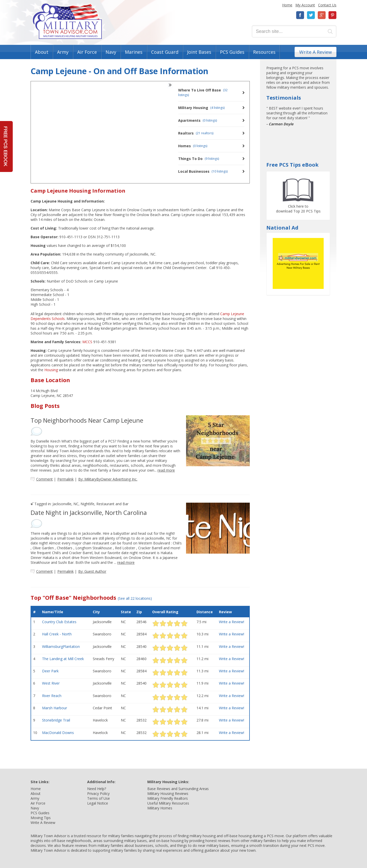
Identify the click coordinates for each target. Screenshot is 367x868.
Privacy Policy (98, 793)
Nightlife (87, 504)
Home (287, 5)
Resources (264, 52)
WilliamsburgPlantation (61, 646)
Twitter (311, 15)
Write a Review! (232, 622)
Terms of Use (99, 798)
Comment (44, 479)
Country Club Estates (59, 622)
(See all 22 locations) (135, 598)
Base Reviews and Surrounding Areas (178, 789)
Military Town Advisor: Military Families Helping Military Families (67, 21)
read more (166, 470)
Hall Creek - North (57, 634)
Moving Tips (41, 818)
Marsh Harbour (55, 708)
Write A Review (316, 52)
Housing (51, 370)
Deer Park (50, 671)
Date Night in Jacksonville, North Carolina (89, 512)
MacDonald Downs (58, 733)
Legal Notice (98, 803)
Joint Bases (199, 52)
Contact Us (327, 5)
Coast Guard (165, 52)
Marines (134, 52)
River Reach (52, 696)
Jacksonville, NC (65, 504)
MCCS (87, 342)
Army (63, 52)
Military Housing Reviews (168, 793)
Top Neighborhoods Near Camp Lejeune (87, 420)
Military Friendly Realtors (168, 798)
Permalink (65, 479)
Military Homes (160, 808)
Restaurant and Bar (112, 504)
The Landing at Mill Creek (63, 659)
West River (51, 683)
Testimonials (284, 98)
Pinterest (332, 15)
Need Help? (97, 789)
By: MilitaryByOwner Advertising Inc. (108, 479)
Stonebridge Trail (56, 720)
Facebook (300, 15)
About (42, 52)
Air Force (87, 52)
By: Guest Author (92, 571)
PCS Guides (232, 52)
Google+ (322, 15)
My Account (305, 5)
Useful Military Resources (168, 803)
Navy (111, 52)
